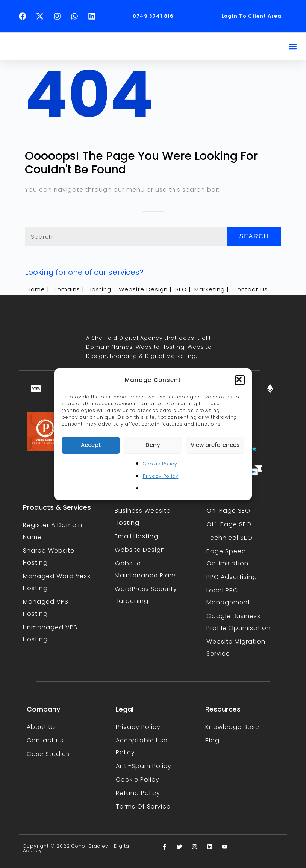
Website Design (140, 550)
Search (254, 236)
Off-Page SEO (229, 524)
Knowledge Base (232, 727)
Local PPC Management (228, 596)
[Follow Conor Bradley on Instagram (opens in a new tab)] (59, 16)
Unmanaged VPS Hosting (50, 633)
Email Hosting (136, 536)
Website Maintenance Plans (146, 569)
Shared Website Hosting (49, 557)
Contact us (45, 740)
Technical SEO (229, 538)
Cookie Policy (160, 464)
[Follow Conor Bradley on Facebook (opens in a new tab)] (24, 16)
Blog (212, 740)
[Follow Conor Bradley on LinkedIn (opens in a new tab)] (94, 16)
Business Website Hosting (143, 517)
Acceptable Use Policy (142, 746)
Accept (91, 445)
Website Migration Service (236, 648)
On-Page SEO (228, 511)
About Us (41, 727)
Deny (153, 445)
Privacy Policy (161, 476)
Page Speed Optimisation (227, 557)
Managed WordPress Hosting (57, 582)
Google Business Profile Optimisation (239, 622)
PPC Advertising (232, 577)
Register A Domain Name (53, 531)
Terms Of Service (143, 807)
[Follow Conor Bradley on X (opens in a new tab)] (42, 16)
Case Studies (48, 754)
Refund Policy (138, 793)
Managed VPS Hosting (46, 608)
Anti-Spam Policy (144, 766)
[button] (240, 380)
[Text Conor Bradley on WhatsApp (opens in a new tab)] (76, 16)
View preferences (215, 445)
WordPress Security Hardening (146, 595)
